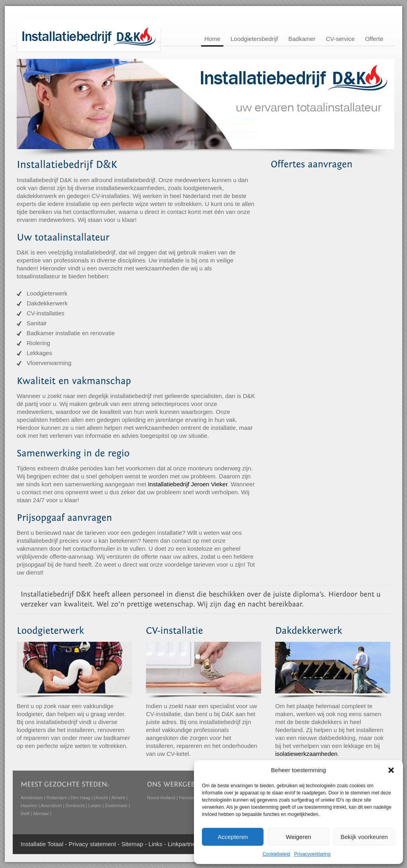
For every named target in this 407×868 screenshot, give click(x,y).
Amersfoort (51, 806)
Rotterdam (57, 798)
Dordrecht (75, 806)
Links (156, 844)
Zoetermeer (116, 806)
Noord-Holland (161, 798)
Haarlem (29, 806)
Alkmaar (41, 814)
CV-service (340, 39)
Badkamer (302, 39)
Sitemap (132, 844)
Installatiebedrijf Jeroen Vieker (188, 484)
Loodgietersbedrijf (254, 39)
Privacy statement (92, 844)
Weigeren (298, 837)
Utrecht (101, 798)
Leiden (95, 806)
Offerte (374, 39)
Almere (118, 798)
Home (212, 39)
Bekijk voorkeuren (364, 837)
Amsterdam (32, 798)
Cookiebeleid (276, 854)
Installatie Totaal (42, 844)
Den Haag (81, 798)
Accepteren (233, 837)
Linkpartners (184, 844)
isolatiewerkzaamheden (306, 754)
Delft (25, 814)
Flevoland (188, 798)
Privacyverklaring (312, 854)
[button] (391, 770)
